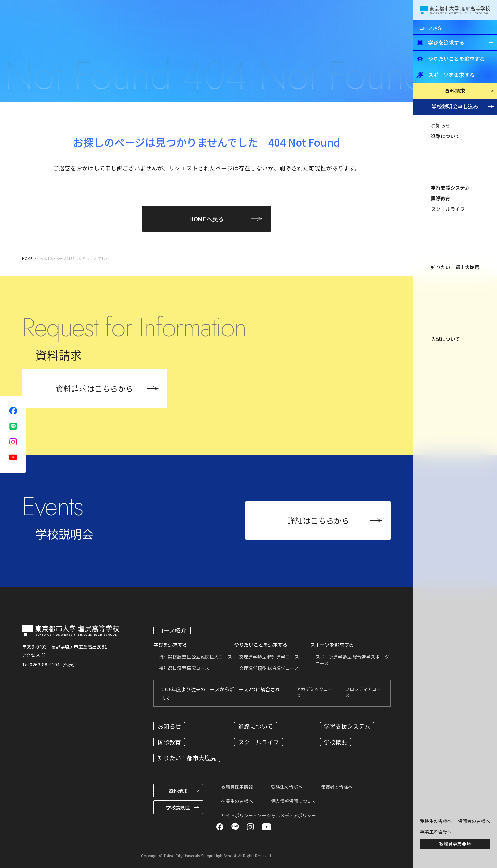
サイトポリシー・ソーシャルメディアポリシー (269, 815)
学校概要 (335, 742)
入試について (446, 189)
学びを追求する (440, 42)
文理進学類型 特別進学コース (269, 657)
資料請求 (455, 91)
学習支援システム (450, 147)
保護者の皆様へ (474, 821)
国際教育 (441, 157)
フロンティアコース (363, 692)
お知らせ (441, 125)
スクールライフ (259, 742)
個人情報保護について (294, 801)
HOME (27, 258)
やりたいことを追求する (451, 59)
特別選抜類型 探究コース (184, 668)
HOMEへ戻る (206, 219)
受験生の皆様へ (436, 821)
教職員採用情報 (237, 787)
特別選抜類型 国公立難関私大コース (195, 657)
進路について (256, 726)
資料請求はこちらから (95, 388)
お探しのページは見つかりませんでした (74, 258)
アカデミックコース (314, 692)
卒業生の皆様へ (436, 831)
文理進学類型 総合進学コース (269, 668)
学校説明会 (455, 106)
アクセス (31, 655)
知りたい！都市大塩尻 (187, 758)
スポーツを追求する (446, 75)
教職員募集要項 (455, 844)
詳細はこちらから (318, 520)
